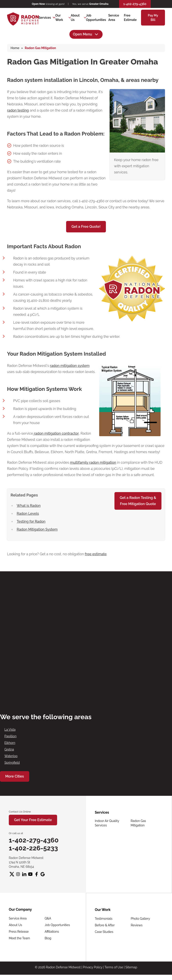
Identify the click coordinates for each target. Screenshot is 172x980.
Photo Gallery (140, 919)
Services (45, 18)
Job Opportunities (57, 925)
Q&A (48, 918)
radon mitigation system (70, 366)
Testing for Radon (31, 521)
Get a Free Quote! (86, 227)
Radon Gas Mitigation (138, 823)
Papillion (10, 736)
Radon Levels (28, 514)
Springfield (12, 763)
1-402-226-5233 (33, 848)
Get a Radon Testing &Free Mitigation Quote (138, 501)
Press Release (19, 932)
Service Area (18, 918)
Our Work (59, 18)
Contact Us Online (20, 812)
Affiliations (52, 932)
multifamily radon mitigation (93, 462)
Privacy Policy (92, 967)
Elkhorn (10, 743)
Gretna (9, 749)
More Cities (15, 776)
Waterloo (11, 756)
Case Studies (104, 932)
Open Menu (86, 34)
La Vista (10, 730)
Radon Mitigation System (37, 529)
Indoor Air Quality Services (107, 823)
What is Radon (29, 506)
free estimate (96, 554)
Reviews (137, 925)
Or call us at (16, 833)
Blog (48, 938)
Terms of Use (114, 967)
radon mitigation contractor (56, 433)
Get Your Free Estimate (33, 820)
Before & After (105, 925)
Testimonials (104, 919)
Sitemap (131, 967)
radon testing (18, 110)
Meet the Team (19, 938)
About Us (75, 18)
